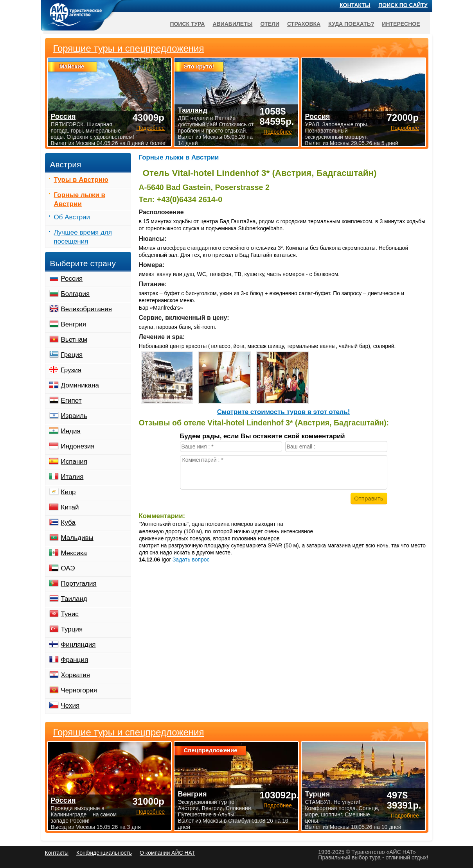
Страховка (304, 24)
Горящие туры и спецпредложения (129, 732)
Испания (74, 462)
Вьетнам (74, 340)
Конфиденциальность (104, 853)
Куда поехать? (351, 24)
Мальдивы (77, 538)
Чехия (70, 706)
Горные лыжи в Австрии (179, 157)
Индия (71, 431)
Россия (72, 279)
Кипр (68, 492)
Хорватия (76, 675)
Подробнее (150, 812)
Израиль (74, 416)
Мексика (74, 553)
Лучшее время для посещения (83, 237)
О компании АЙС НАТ (167, 853)
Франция (75, 660)
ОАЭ (68, 568)
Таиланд (74, 599)
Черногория (79, 690)
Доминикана (80, 385)
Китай (70, 507)
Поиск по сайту (403, 5)
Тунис (70, 614)
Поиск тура (187, 24)
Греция (72, 355)
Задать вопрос (191, 560)
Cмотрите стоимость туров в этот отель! (284, 412)
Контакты (355, 5)
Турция (72, 629)
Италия (72, 477)
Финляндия (78, 645)
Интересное (401, 24)
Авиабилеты (232, 24)
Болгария (76, 294)
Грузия (71, 370)
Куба (68, 523)
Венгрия (74, 324)
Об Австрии (72, 217)
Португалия (79, 584)
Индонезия (78, 446)
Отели (270, 24)
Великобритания (87, 309)
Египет (71, 401)
